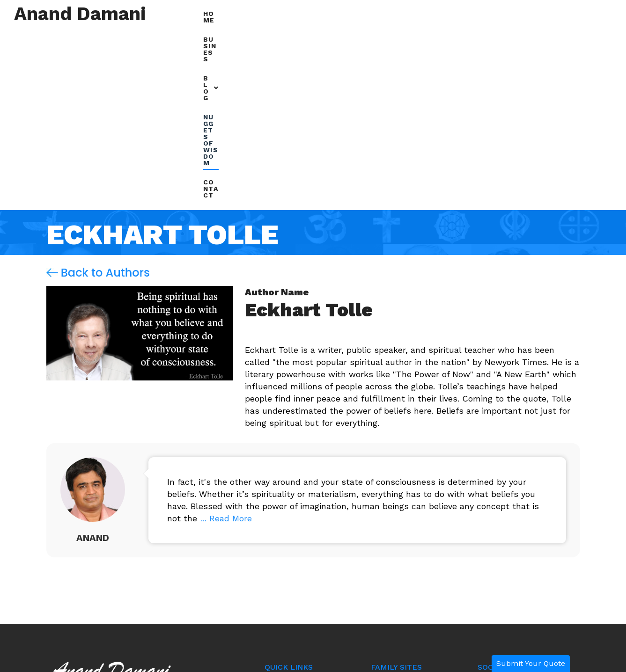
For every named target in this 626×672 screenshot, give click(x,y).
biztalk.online (394, 548)
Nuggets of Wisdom (511, 14)
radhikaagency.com (405, 591)
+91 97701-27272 (100, 576)
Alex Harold (499, 561)
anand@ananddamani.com (119, 553)
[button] (439, 14)
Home (345, 14)
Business (390, 14)
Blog (439, 14)
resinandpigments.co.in (412, 569)
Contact (586, 14)
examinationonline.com (410, 526)
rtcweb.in (387, 505)
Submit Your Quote (531, 663)
